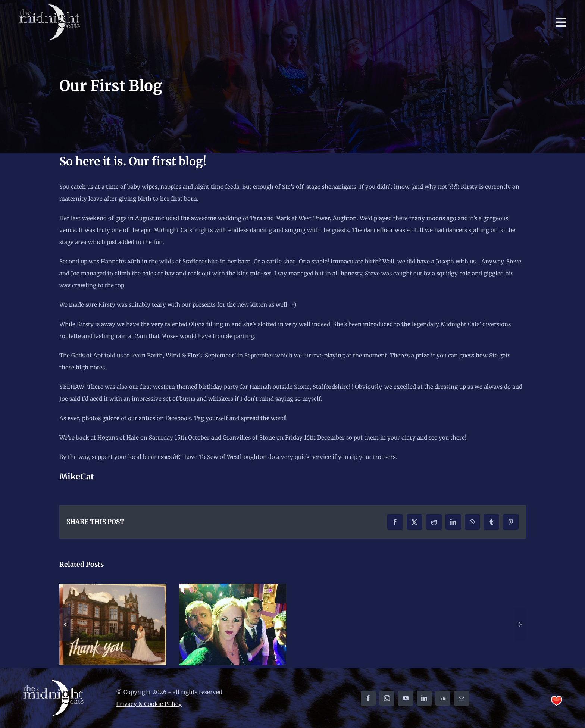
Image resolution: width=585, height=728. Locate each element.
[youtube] (406, 698)
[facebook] (368, 698)
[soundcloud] (443, 698)
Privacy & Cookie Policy (149, 704)
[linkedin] (424, 698)
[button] (65, 624)
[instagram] (387, 698)
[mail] (462, 698)
